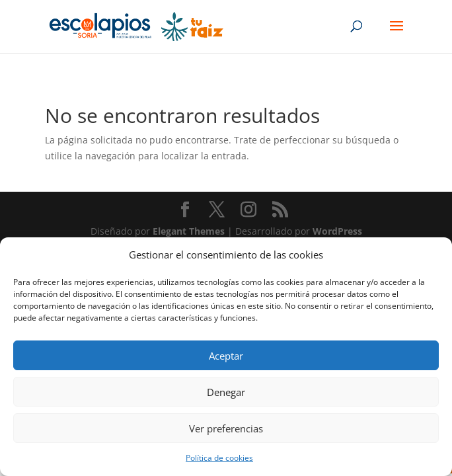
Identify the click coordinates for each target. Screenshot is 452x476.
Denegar (226, 392)
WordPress (337, 231)
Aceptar (226, 356)
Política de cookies (219, 458)
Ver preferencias (226, 428)
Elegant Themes (189, 231)
